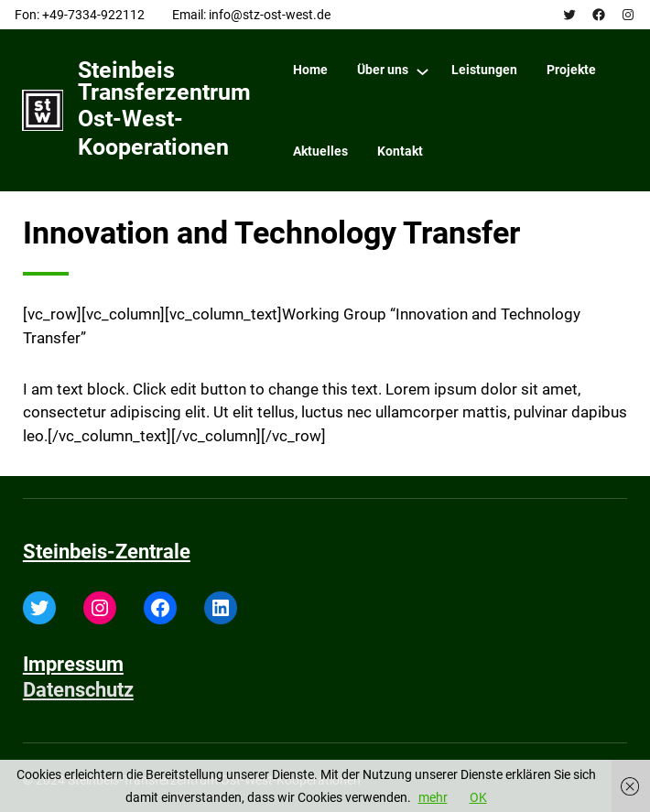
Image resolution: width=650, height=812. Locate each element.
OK (478, 797)
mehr (433, 797)
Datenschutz (78, 690)
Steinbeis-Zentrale (107, 552)
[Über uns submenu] (422, 71)
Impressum (73, 664)
